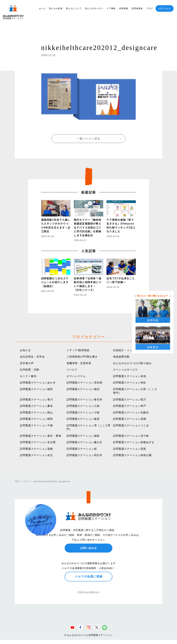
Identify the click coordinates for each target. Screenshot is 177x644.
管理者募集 (137, 8)
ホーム (42, 8)
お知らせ (25, 350)
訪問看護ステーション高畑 (130, 419)
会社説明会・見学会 (32, 357)
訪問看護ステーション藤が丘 (84, 442)
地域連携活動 (121, 357)
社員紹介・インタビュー (128, 350)
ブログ (150, 8)
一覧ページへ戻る (88, 139)
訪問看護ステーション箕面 (130, 449)
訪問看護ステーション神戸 (130, 406)
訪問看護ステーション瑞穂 (36, 449)
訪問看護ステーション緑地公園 (132, 455)
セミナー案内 (28, 376)
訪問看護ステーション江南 (83, 406)
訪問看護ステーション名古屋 (38, 442)
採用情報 (124, 8)
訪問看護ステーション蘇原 (83, 419)
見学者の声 (27, 363)
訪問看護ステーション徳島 (83, 436)
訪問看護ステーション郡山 (36, 412)
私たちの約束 (56, 8)
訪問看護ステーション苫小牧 (131, 436)
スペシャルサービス (125, 370)
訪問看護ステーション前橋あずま (134, 442)
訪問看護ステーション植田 (36, 389)
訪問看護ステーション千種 (36, 425)
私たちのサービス (94, 8)
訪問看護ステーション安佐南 (84, 383)
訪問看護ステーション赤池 (130, 376)
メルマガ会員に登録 (88, 576)
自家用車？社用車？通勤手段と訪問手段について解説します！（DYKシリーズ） (88, 284)
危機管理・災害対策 (79, 363)
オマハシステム (76, 376)
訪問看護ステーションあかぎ (38, 383)
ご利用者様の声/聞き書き (82, 357)
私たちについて (74, 8)
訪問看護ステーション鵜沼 (83, 389)
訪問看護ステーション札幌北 (131, 412)
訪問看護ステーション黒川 (130, 399)
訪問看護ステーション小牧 (83, 412)
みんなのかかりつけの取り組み (132, 363)
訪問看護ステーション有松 (130, 383)
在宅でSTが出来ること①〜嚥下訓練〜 (121, 280)
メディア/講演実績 (78, 350)
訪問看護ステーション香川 (36, 399)
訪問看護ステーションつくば (131, 425)
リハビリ (72, 370)
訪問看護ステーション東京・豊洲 (41, 436)
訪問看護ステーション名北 (36, 455)
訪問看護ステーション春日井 (84, 399)
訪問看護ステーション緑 (82, 449)
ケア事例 (111, 8)
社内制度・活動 (29, 370)
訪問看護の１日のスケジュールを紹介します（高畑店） (55, 282)
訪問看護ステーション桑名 (36, 406)
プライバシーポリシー (88, 592)
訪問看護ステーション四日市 (84, 455)
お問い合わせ (164, 8)
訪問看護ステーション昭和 (36, 419)
